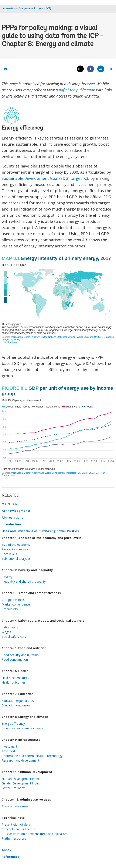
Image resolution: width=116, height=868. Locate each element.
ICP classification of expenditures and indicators (35, 834)
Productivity (10, 609)
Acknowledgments (16, 511)
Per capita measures (16, 549)
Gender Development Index (21, 783)
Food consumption (15, 659)
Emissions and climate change (22, 728)
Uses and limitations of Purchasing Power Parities (40, 531)
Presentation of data (16, 824)
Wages (6, 632)
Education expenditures (18, 701)
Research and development (21, 760)
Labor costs (10, 627)
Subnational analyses (16, 559)
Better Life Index (13, 788)
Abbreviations (12, 517)
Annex (6, 850)
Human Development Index (21, 779)
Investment (9, 746)
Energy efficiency (13, 724)
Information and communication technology (32, 756)
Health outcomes (14, 682)
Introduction (11, 524)
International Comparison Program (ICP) (27, 8)
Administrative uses (15, 806)
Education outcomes (16, 705)
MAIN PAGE (10, 504)
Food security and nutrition (20, 655)
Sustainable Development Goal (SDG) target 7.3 (45, 178)
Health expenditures (15, 678)
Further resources (14, 838)
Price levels (9, 554)
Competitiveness (13, 600)
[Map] (58, 303)
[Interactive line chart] (58, 432)
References (11, 857)
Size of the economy (16, 545)
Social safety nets (14, 637)
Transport (8, 751)
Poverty (7, 577)
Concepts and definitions (19, 829)
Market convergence (16, 604)
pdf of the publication (77, 90)
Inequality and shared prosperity (24, 581)
